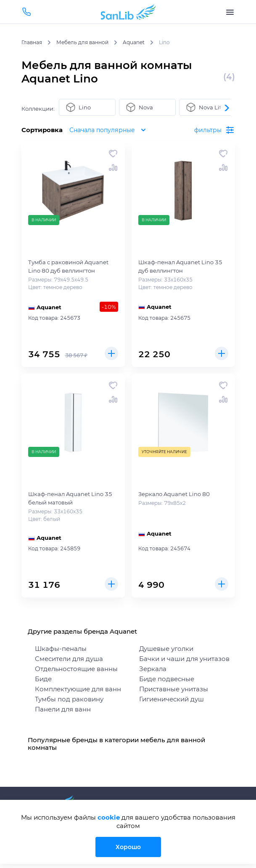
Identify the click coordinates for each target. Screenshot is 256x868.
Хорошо (128, 847)
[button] (227, 108)
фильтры (214, 130)
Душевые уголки (166, 649)
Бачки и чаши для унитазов (184, 659)
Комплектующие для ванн (78, 689)
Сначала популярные (111, 130)
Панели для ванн (63, 709)
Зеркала (153, 669)
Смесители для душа (69, 659)
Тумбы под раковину (69, 699)
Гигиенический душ (172, 699)
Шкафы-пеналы (61, 649)
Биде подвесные (167, 679)
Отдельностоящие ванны (76, 669)
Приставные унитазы (174, 689)
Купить (111, 353)
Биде (43, 679)
